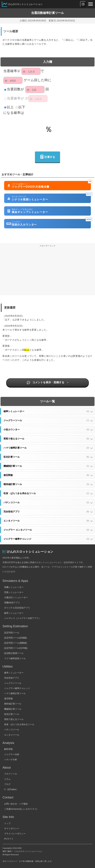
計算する (47, 157)
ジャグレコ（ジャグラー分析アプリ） (22, 618)
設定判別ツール (12, 633)
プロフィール (11, 774)
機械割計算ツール (13, 709)
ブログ (7, 784)
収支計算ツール (12, 714)
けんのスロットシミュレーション (25, 4)
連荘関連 (8, 699)
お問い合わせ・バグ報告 (16, 804)
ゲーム (29, 80)
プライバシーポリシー (15, 834)
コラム (7, 779)
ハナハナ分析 (11, 760)
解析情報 (8, 749)
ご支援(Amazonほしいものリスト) (21, 809)
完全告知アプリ (12, 678)
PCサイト (9, 839)
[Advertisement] (47, 272)
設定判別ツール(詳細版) (16, 638)
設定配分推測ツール (14, 653)
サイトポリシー (12, 828)
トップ (7, 823)
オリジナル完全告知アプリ (17, 608)
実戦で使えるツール (14, 719)
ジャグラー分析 (12, 754)
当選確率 (10, 71)
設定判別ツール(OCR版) (16, 648)
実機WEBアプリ (12, 603)
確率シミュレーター (14, 613)
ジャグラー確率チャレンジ (17, 688)
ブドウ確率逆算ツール (15, 658)
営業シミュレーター (14, 592)
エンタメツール (12, 735)
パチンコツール (12, 730)
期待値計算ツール (13, 704)
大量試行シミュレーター (16, 597)
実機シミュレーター (14, 587)
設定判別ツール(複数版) (16, 643)
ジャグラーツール (13, 683)
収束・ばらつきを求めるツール (19, 724)
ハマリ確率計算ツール (15, 693)
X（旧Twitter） (11, 789)
